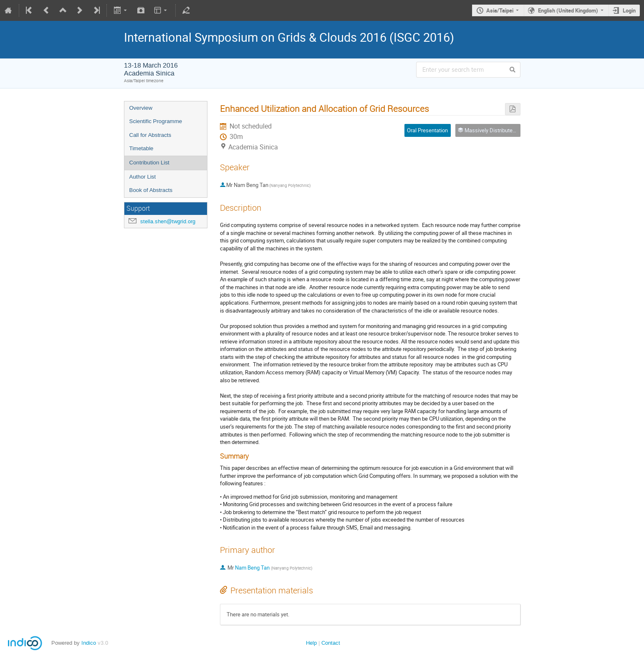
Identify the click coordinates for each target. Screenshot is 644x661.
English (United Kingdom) (568, 10)
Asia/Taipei (500, 10)
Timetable (141, 148)
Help (311, 643)
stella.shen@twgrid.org (168, 221)
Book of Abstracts (151, 190)
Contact (331, 643)
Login (629, 10)
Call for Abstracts (150, 135)
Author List (143, 177)
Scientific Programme (156, 121)
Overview (141, 108)
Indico (89, 643)
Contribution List (149, 163)
